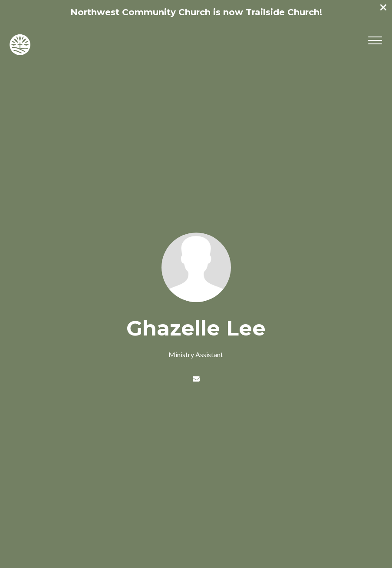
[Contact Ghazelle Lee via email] (196, 379)
